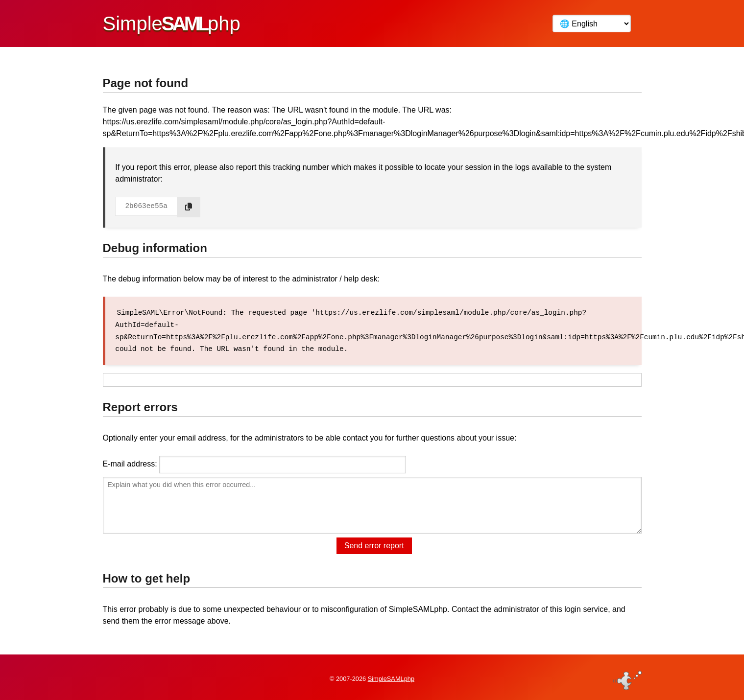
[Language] (592, 23)
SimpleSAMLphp (391, 677)
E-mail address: (130, 463)
